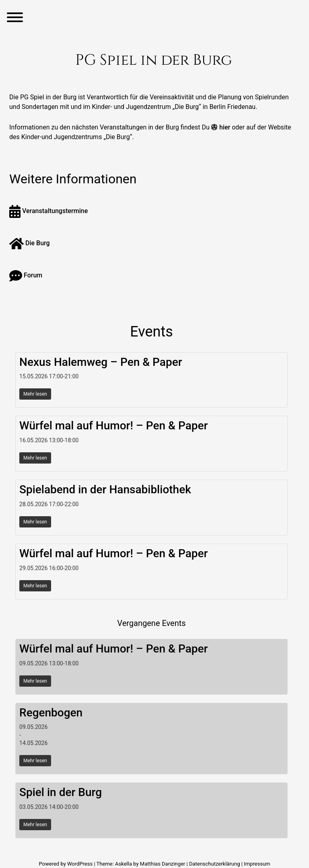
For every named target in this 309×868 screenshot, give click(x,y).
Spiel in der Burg (61, 792)
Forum (26, 275)
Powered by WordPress (66, 864)
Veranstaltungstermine (48, 211)
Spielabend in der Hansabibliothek (105, 489)
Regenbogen (51, 713)
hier (225, 127)
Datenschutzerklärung (215, 864)
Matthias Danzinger (163, 864)
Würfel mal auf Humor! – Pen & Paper (113, 426)
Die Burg (30, 243)
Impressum (257, 864)
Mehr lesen (35, 394)
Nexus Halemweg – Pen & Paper (101, 362)
